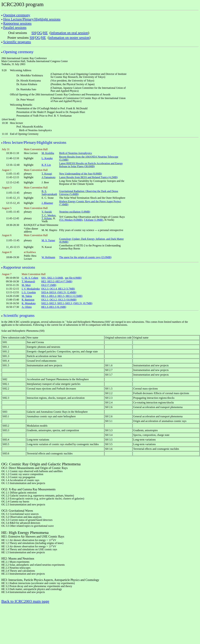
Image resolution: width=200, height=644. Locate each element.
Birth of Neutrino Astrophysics (75, 153)
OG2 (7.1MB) (49, 285)
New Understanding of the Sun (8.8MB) (80, 174)
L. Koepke (47, 158)
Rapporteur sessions (17, 23)
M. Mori (26, 285)
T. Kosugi (47, 174)
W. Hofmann (48, 257)
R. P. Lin (46, 165)
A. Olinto (27, 307)
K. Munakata (29, 303)
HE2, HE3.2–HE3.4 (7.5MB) (57, 281)
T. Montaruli (28, 281)
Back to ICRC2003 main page (25, 601)
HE (45, 33)
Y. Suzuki (47, 212)
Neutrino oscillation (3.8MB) (75, 212)
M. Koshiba (48, 153)
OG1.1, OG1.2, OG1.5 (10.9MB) (59, 300)
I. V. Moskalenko (31, 289)
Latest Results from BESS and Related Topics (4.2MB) (88, 177)
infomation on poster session (69, 38)
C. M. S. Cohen (30, 278)
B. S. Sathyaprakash (49, 193)
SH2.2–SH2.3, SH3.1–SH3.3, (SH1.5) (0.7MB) (67, 303)
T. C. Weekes (49, 215)
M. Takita (27, 296)
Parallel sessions (15, 27)
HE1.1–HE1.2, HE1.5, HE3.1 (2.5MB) (62, 296)
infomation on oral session (69, 33)
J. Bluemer (47, 203)
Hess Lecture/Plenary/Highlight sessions (32, 19)
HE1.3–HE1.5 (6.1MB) (54, 307)
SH (34, 33)
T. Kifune (47, 218)
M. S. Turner (48, 240)
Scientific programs (17, 42)
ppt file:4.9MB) (73, 278)
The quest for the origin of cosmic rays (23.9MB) (85, 257)
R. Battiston (28, 300)
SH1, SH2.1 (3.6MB (52, 278)
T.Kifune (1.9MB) (94, 220)
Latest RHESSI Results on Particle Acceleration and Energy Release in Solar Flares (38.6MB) (91, 165)
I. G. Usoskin (29, 292)
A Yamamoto (49, 177)
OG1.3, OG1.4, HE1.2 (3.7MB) (58, 289)
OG (39, 33)
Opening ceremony (17, 15)
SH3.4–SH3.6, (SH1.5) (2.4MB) (59, 292)
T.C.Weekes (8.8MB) (71, 220)
